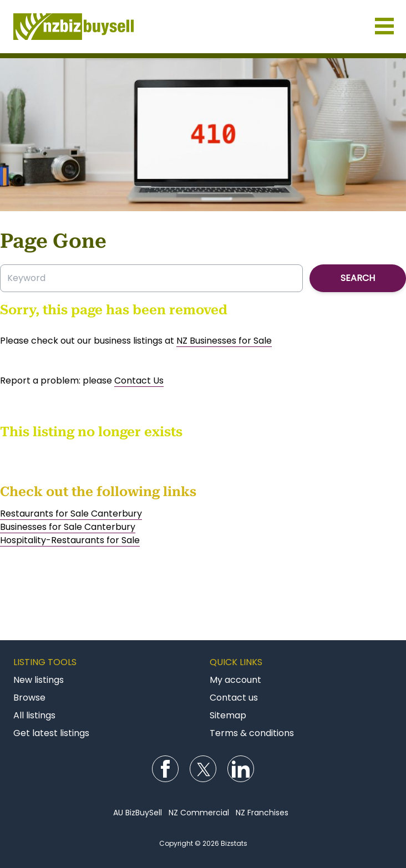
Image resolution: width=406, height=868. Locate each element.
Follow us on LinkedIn (241, 769)
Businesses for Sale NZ (203, 27)
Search (358, 278)
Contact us (234, 698)
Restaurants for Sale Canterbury (71, 514)
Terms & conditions (252, 733)
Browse (29, 698)
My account (235, 680)
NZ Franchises (262, 813)
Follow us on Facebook (165, 769)
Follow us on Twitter (203, 769)
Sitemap (228, 715)
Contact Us (139, 381)
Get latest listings (51, 733)
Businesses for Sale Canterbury (68, 527)
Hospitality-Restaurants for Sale (70, 540)
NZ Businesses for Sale (224, 341)
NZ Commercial (199, 813)
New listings (39, 680)
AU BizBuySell (138, 813)
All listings (34, 715)
